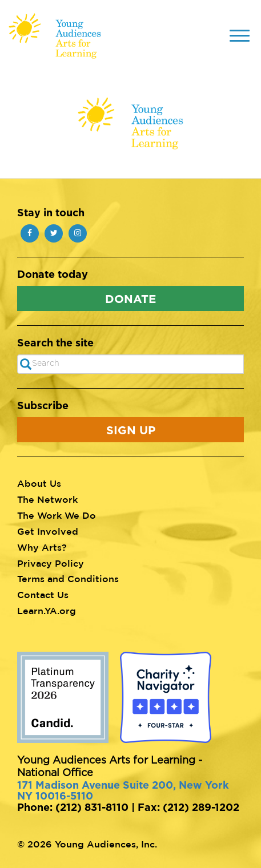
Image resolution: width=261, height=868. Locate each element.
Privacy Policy (51, 563)
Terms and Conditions (68, 579)
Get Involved (48, 531)
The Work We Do (57, 515)
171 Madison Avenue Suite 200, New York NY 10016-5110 (123, 790)
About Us (39, 483)
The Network (47, 499)
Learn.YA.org (47, 611)
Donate (130, 298)
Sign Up (131, 430)
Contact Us (43, 595)
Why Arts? (42, 547)
